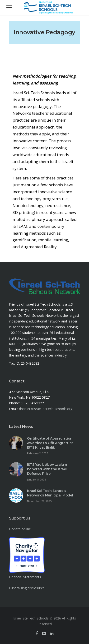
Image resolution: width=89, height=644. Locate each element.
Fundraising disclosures (27, 588)
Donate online (20, 529)
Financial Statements (25, 577)
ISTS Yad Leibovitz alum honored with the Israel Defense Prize (47, 469)
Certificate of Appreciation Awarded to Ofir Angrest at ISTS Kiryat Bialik (50, 443)
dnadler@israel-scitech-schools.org (46, 409)
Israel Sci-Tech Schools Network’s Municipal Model (50, 493)
